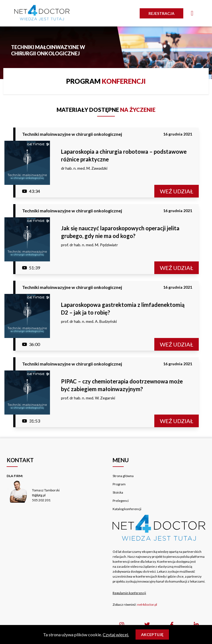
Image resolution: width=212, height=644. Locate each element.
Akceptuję (152, 634)
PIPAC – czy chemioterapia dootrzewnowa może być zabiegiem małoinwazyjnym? (122, 385)
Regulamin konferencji (129, 593)
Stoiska (118, 492)
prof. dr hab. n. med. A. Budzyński (89, 321)
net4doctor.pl (147, 604)
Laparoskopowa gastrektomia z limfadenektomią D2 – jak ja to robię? (123, 309)
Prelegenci (121, 501)
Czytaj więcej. (116, 634)
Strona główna (123, 476)
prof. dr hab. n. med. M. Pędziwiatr (89, 245)
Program (119, 484)
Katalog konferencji (127, 509)
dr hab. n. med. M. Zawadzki (84, 168)
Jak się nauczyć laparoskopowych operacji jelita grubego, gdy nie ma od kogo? (120, 232)
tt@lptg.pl (39, 495)
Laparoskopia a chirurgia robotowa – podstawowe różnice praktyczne (124, 155)
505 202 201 (41, 500)
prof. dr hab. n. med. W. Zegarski (88, 398)
